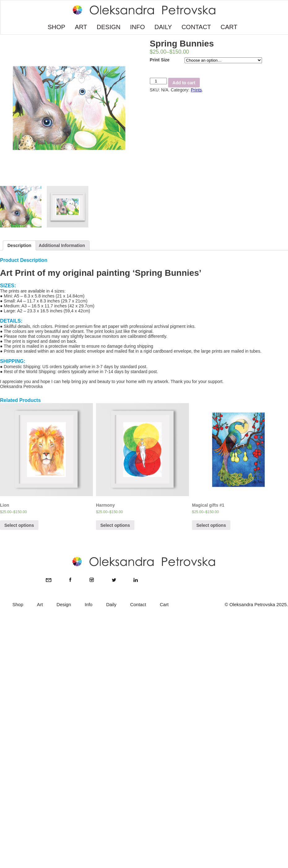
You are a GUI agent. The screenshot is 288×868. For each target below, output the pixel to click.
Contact (138, 604)
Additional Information (62, 245)
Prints (196, 90)
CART (229, 27)
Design (64, 604)
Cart (164, 604)
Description (19, 245)
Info (88, 604)
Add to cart (184, 83)
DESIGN (109, 27)
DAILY (163, 27)
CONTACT (196, 27)
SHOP (57, 27)
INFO (137, 27)
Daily (111, 604)
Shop (18, 604)
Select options (19, 525)
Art (40, 604)
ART (81, 27)
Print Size (160, 60)
